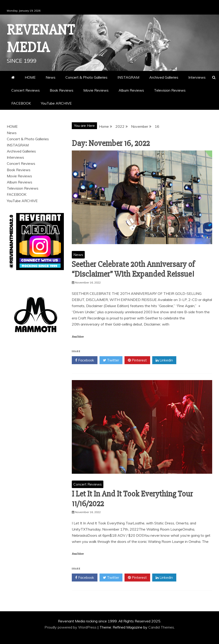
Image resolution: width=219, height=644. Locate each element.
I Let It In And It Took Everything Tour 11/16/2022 (132, 499)
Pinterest (137, 360)
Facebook (85, 360)
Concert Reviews (26, 90)
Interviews (197, 77)
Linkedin (164, 360)
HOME (30, 77)
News (51, 77)
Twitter (111, 360)
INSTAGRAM (128, 77)
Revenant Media (41, 39)
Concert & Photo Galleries (86, 77)
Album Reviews (131, 90)
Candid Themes (161, 627)
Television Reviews (170, 90)
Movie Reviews (96, 90)
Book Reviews (62, 90)
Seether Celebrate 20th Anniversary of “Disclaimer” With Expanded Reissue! (133, 269)
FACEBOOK (21, 103)
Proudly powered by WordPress (71, 627)
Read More (78, 337)
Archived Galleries (164, 77)
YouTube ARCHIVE (56, 103)
